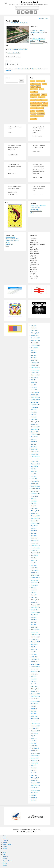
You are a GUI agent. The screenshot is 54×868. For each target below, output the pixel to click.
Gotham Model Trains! (14, 53)
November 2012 (35, 726)
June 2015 (34, 649)
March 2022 (34, 449)
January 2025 (35, 365)
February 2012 (35, 748)
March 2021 (34, 479)
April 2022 (34, 447)
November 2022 (35, 429)
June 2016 (34, 620)
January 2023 (35, 424)
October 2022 (35, 432)
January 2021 (35, 484)
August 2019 (34, 526)
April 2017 (34, 595)
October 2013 (35, 699)
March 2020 (34, 508)
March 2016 (34, 627)
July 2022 (34, 439)
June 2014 (34, 679)
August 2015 (34, 644)
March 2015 (34, 657)
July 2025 (34, 350)
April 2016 (34, 625)
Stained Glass (40, 116)
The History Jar (34, 209)
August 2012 (34, 733)
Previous (41, 19)
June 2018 (34, 560)
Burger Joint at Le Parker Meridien (17, 49)
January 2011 (35, 780)
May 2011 (34, 770)
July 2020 (34, 499)
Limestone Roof (29, 2)
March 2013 (34, 716)
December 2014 (35, 664)
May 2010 (34, 800)
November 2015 (35, 637)
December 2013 (35, 694)
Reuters (33, 113)
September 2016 (35, 612)
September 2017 (35, 583)
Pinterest (19, 12)
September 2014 (35, 672)
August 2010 (34, 793)
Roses (33, 81)
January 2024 (35, 395)
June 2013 (34, 709)
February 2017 (35, 600)
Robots (46, 103)
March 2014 (34, 686)
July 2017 (34, 587)
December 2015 (35, 634)
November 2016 (35, 607)
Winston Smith (24, 23)
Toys (33, 86)
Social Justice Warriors (36, 103)
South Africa (34, 92)
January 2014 (35, 691)
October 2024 (35, 373)
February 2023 (35, 422)
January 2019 (35, 543)
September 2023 (35, 405)
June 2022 (34, 442)
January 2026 (35, 335)
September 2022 (35, 434)
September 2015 (35, 642)
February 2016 (35, 630)
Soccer (42, 89)
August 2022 (34, 437)
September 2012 (35, 731)
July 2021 (34, 469)
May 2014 (34, 681)
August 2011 (34, 763)
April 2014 (34, 684)
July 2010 (34, 795)
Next (47, 19)
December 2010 (35, 783)
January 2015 (35, 662)
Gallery (5, 849)
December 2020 (35, 486)
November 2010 (35, 785)
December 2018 (35, 545)
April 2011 (34, 773)
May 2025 (34, 355)
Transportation (40, 111)
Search (8, 78)
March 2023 (34, 419)
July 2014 (34, 676)
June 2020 (34, 501)
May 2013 (34, 711)
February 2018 (35, 570)
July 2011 (34, 765)
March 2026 (34, 331)
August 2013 (34, 704)
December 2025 (35, 338)
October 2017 (35, 580)
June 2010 (34, 798)
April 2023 (34, 417)
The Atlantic (34, 97)
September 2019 (35, 523)
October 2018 (35, 550)
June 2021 (34, 471)
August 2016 (34, 615)
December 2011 (35, 753)
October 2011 (35, 758)
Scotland (39, 100)
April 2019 (34, 536)
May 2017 (34, 593)
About (5, 838)
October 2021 (35, 462)
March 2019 (34, 538)
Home (5, 836)
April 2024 (34, 387)
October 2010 (35, 788)
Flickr (31, 12)
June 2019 (34, 531)
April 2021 (34, 476)
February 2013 (35, 718)
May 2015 (34, 652)
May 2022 (34, 444)
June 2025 (34, 353)
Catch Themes (33, 832)
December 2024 (35, 368)
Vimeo (27, 12)
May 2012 (34, 741)
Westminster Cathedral (36, 211)
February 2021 (35, 481)
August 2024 (34, 377)
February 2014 (35, 689)
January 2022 (35, 454)
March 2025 (34, 360)
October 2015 (35, 639)
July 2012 (34, 736)
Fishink (32, 213)
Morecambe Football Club (13, 239)
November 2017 (35, 578)
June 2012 (34, 738)
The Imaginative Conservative (38, 206)
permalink (8, 71)
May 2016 (34, 622)
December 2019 (35, 516)
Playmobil (6, 840)
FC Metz (8, 242)
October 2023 (35, 402)
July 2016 (34, 617)
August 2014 (34, 674)
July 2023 (34, 410)
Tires (33, 84)
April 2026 (34, 328)
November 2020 (35, 489)
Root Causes (44, 105)
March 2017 (34, 597)
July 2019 (34, 528)
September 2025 (35, 345)
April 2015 (34, 654)
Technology (34, 119)
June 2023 (34, 412)
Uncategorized (41, 113)
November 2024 (35, 370)
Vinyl (33, 116)
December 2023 (35, 397)
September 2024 (35, 375)
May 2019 (34, 533)
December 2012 (35, 724)
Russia (45, 100)
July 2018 (34, 558)
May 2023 (34, 414)
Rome (33, 111)
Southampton (34, 89)
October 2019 (35, 521)
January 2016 (35, 632)
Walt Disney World (35, 94)
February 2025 (35, 363)
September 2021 (35, 464)
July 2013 (34, 706)
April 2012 (34, 743)
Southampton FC (10, 237)
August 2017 (34, 585)
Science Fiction (40, 81)
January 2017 (35, 602)
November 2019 (35, 518)
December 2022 (35, 427)
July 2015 (34, 647)
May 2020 (34, 503)
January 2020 (35, 513)
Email (35, 12)
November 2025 (35, 340)
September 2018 (35, 553)
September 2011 (35, 761)
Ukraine (38, 86)
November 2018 (35, 548)
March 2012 (34, 746)
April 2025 (34, 358)
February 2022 (35, 452)
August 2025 (34, 348)
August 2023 (34, 407)
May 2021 (34, 474)
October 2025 (35, 343)
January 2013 (35, 721)
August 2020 (34, 496)
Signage (38, 84)
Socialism (34, 108)
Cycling (5, 842)
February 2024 (35, 392)
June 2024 (34, 382)
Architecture (21, 69)
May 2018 (34, 563)
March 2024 (34, 390)
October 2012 (35, 728)
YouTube (23, 12)
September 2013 (35, 701)
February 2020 (35, 511)
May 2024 (34, 385)
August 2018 (34, 555)
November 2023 (35, 400)
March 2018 (34, 568)
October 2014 (35, 669)
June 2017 (34, 590)
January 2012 (35, 751)
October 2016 (35, 610)
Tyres (33, 100)
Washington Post (35, 105)
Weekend (28, 69)
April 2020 (34, 506)
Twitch (45, 84)
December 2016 (35, 605)
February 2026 (35, 333)
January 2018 (35, 573)
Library (5, 846)
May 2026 (34, 325)
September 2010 (35, 790)
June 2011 (34, 768)
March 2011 (34, 775)
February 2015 (35, 659)
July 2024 (34, 380)
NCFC (7, 246)
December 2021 (35, 456)
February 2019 (35, 541)
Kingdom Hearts (7, 844)
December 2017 (35, 575)
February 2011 (35, 778)
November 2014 (35, 667)
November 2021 (35, 459)
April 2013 (34, 714)
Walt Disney (42, 97)
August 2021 (34, 466)
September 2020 (35, 494)
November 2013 (35, 696)
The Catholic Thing (35, 207)
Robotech (44, 94)
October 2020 (35, 491)
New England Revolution (12, 241)
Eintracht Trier (9, 244)
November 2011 (35, 756)
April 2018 (34, 565)
